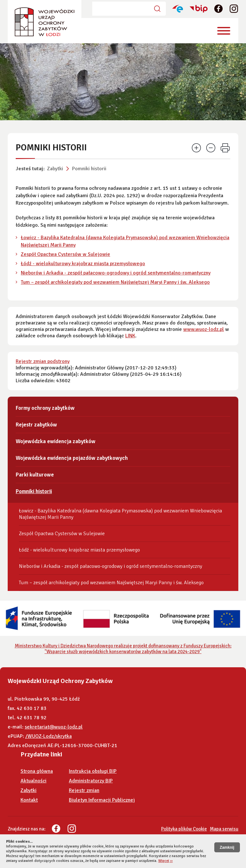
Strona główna (37, 771)
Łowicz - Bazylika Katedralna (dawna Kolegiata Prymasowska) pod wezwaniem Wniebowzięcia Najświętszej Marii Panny (120, 514)
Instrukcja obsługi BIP (93, 771)
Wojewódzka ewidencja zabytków (56, 441)
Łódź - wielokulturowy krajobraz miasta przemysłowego (83, 264)
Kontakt (29, 800)
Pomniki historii (89, 169)
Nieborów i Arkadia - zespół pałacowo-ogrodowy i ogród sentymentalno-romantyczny (116, 273)
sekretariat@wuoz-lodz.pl (54, 727)
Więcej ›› (165, 861)
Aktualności (33, 781)
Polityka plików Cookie (184, 829)
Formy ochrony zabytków (45, 408)
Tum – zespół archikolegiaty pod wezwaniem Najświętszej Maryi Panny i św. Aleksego (115, 282)
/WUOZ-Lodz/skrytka (49, 736)
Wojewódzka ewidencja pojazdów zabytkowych (72, 458)
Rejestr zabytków (36, 425)
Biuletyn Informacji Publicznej (102, 800)
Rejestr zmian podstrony (43, 361)
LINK (130, 336)
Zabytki (55, 169)
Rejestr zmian (84, 790)
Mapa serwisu (224, 829)
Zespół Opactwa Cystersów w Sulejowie (66, 254)
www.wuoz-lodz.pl (204, 329)
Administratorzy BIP (91, 781)
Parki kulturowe (35, 475)
